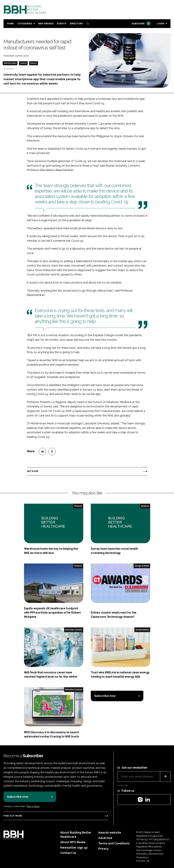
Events (62, 24)
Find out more (13, 816)
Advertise (105, 838)
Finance (23, 63)
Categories (25, 24)
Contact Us (68, 853)
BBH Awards (46, 24)
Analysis (33, 63)
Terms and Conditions (114, 843)
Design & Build (142, 566)
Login (161, 24)
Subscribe (141, 24)
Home (10, 24)
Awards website (110, 833)
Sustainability (142, 630)
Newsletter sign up (74, 848)
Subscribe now (105, 696)
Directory (76, 24)
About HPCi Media (73, 842)
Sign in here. (33, 806)
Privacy (103, 849)
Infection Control (10, 63)
